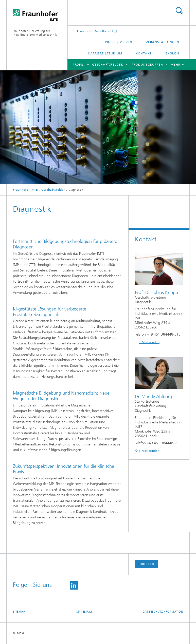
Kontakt (144, 53)
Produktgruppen (147, 65)
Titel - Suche (179, 11)
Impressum (84, 612)
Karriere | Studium (105, 53)
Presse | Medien (119, 42)
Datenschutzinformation (163, 612)
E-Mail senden (149, 342)
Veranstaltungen (163, 42)
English (172, 53)
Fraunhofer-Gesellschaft (95, 31)
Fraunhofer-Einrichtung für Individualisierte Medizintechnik (35, 33)
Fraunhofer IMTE (25, 190)
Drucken (146, 564)
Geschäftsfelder (108, 65)
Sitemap (19, 612)
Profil (78, 65)
